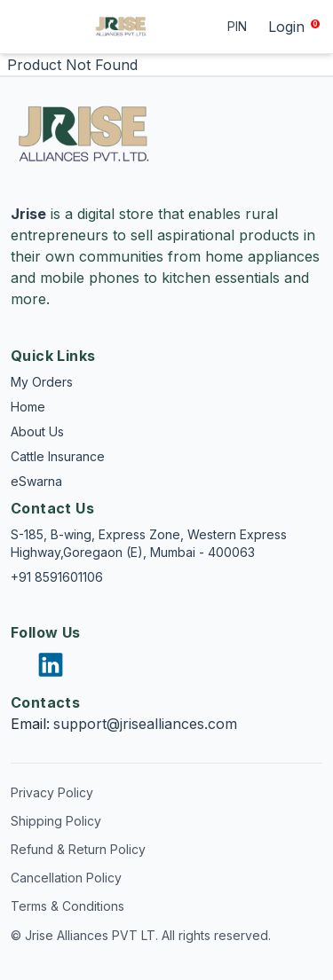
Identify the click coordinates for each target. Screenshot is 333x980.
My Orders (42, 382)
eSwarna (36, 481)
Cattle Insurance (58, 456)
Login (286, 27)
